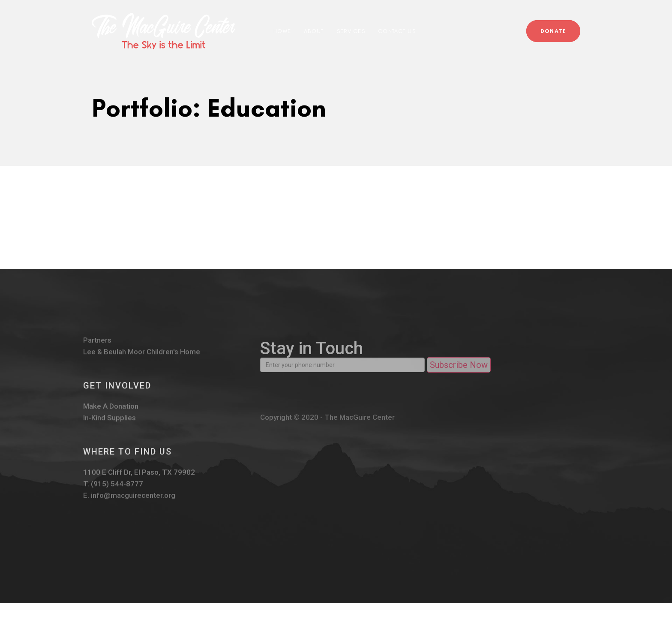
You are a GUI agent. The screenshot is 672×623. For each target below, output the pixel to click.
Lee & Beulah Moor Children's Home (141, 357)
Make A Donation (111, 411)
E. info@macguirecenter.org (129, 500)
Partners (97, 345)
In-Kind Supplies (109, 423)
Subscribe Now (459, 372)
